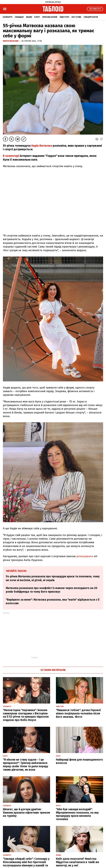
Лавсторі (64, 17)
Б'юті (37, 17)
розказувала (85, 556)
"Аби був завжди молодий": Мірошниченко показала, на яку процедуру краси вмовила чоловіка (77, 814)
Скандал (19, 17)
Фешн (29, 17)
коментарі (12, 156)
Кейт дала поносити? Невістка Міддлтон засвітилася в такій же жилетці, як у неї (78, 862)
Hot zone (76, 17)
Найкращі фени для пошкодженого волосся (79, 761)
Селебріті (7, 17)
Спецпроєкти (91, 17)
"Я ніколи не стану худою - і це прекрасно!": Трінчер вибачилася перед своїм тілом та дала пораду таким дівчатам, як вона (26, 765)
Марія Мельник (11, 41)
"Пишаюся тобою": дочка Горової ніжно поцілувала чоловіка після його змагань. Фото (78, 713)
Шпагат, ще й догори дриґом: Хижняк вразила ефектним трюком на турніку (27, 813)
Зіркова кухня (50, 17)
